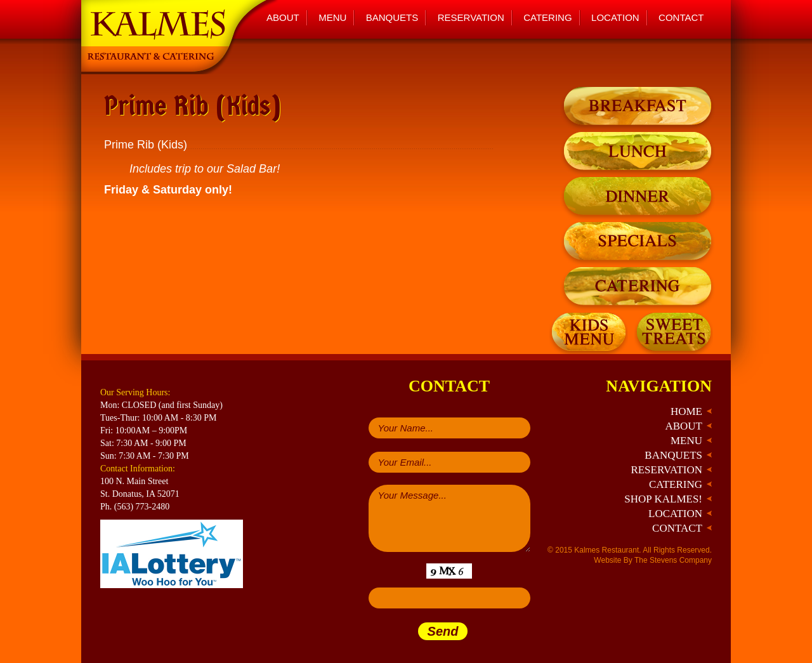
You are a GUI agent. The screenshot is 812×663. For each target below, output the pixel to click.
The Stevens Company (673, 560)
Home (686, 411)
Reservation (471, 17)
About (283, 17)
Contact (681, 17)
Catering (547, 17)
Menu (332, 17)
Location (615, 17)
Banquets (392, 17)
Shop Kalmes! (663, 499)
